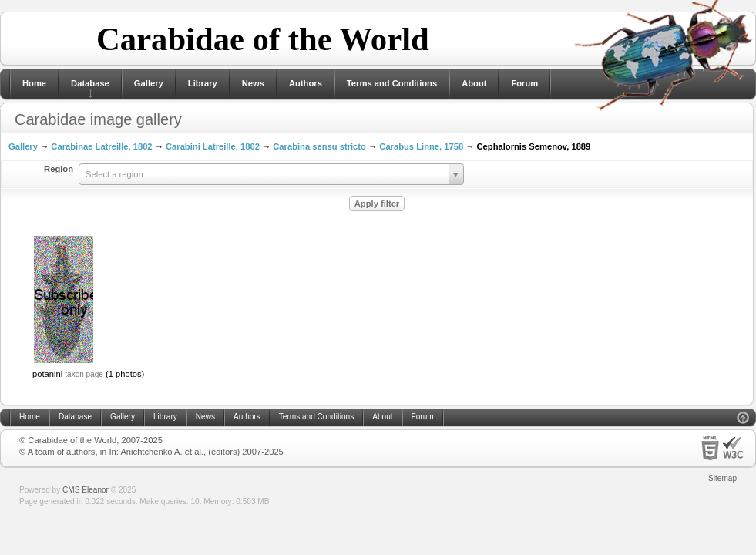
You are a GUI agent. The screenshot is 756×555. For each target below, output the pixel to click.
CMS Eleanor (86, 490)
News (253, 83)
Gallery (149, 83)
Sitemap (722, 478)
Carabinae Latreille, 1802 (101, 146)
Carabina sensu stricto (319, 146)
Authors (306, 83)
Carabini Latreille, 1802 (213, 146)
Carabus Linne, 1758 (421, 146)
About (474, 83)
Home (34, 83)
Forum (524, 83)
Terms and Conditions (392, 83)
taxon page (84, 374)
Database (90, 83)
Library (203, 83)
